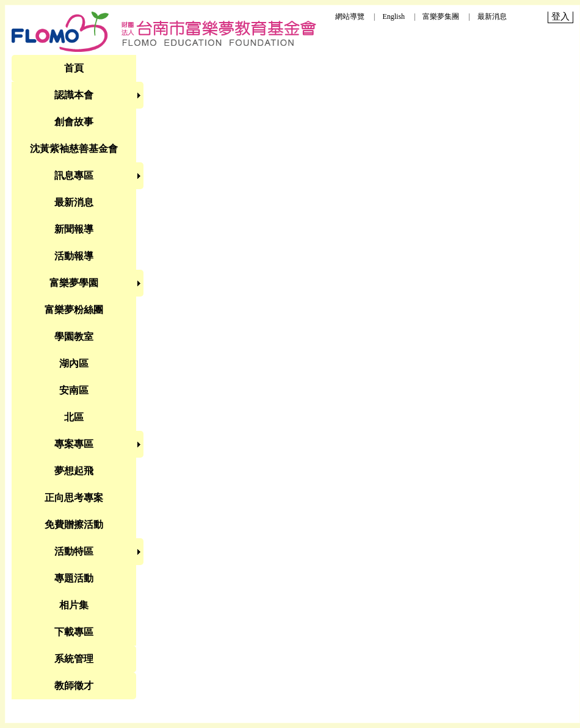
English (393, 16)
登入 (560, 16)
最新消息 (492, 16)
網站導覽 (350, 16)
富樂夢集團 (441, 16)
